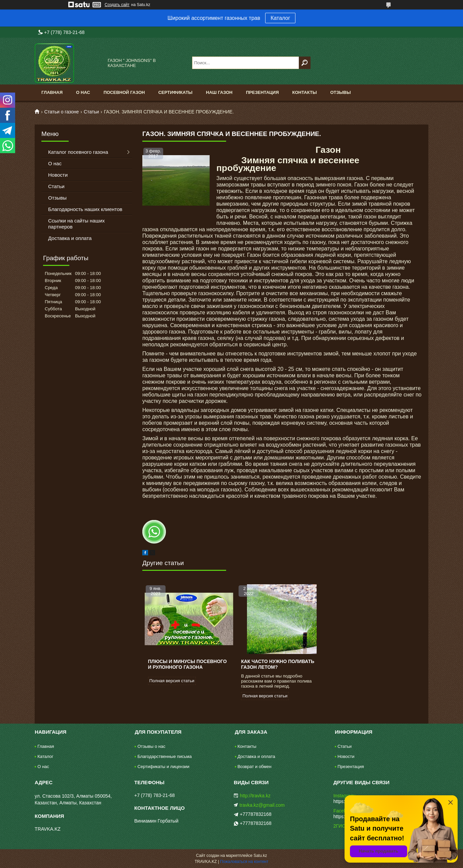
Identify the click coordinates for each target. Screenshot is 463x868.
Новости (58, 175)
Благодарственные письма (164, 756)
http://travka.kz (255, 796)
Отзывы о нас (151, 746)
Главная (52, 92)
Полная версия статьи (172, 681)
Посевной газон (124, 92)
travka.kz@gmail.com (262, 805)
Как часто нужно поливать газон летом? (278, 664)
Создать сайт (117, 5)
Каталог (280, 18)
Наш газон (219, 92)
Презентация (262, 92)
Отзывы (340, 92)
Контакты (305, 92)
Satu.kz (260, 856)
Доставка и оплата (70, 238)
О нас (83, 92)
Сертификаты (175, 92)
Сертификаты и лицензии (163, 767)
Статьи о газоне (61, 112)
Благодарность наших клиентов (85, 209)
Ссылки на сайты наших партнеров (76, 224)
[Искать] (305, 63)
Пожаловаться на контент (244, 862)
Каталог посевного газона (78, 152)
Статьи (91, 112)
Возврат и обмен (255, 767)
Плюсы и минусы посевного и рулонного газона (187, 664)
